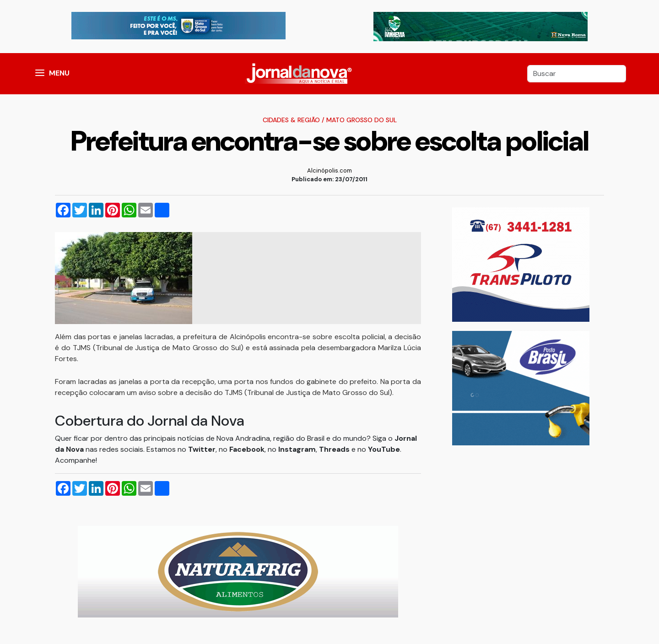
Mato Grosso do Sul (362, 120)
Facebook (247, 449)
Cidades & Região (291, 120)
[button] (40, 74)
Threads (335, 449)
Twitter (202, 449)
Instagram (297, 449)
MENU (59, 73)
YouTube (384, 449)
